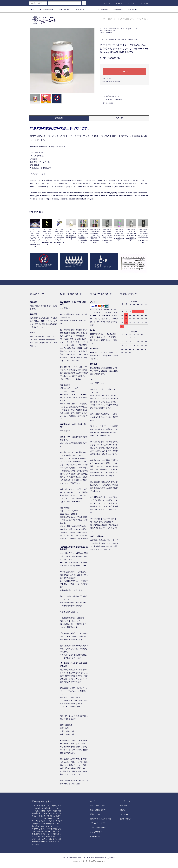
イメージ (119, 118)
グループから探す (62, 10)
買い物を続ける (107, 103)
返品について (107, 79)
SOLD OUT (125, 71)
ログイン (129, 3)
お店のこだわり (78, 10)
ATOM (97, 836)
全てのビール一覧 (110, 31)
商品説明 (59, 118)
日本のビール (109, 32)
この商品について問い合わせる (112, 100)
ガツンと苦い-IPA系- (111, 29)
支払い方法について (98, 806)
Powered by (89, 862)
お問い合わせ (131, 10)
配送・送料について (98, 810)
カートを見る (125, 814)
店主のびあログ (117, 10)
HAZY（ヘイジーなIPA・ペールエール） (130, 29)
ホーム (32, 10)
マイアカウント (126, 801)
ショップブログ (96, 832)
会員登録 (118, 3)
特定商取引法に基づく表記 (111, 81)
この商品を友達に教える (110, 96)
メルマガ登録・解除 (100, 10)
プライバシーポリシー (99, 823)
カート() (143, 3)
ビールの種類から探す (44, 10)
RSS (92, 836)
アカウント (105, 3)
